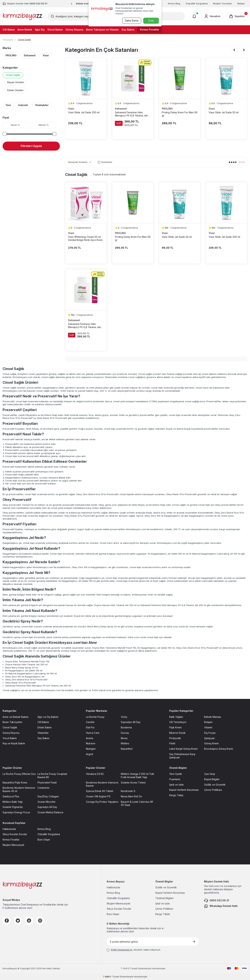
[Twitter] (18, 921)
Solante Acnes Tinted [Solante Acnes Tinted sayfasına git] (133, 783)
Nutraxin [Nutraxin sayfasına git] (91, 743)
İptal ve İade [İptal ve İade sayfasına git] (176, 785)
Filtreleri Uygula (31, 146)
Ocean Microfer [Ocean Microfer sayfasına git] (47, 802)
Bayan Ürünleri (16, 82)
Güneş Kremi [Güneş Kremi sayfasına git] (211, 743)
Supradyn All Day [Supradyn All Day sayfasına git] (131, 722)
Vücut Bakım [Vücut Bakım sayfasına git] (10, 738)
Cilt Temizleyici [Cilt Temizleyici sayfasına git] (178, 722)
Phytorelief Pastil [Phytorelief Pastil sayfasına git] (47, 783)
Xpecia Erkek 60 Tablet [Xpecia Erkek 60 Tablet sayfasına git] (100, 791)
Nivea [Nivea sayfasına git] (124, 738)
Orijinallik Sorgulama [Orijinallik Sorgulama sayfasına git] (118, 898)
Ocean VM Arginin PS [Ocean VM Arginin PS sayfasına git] (98, 796)
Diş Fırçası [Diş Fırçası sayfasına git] (210, 733)
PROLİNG (11, 55)
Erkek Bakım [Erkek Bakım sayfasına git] (45, 727)
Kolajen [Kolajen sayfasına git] (208, 722)
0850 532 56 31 (216, 901)
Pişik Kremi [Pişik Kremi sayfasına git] (175, 727)
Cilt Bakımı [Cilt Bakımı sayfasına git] (43, 722)
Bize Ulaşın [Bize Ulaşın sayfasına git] (44, 840)
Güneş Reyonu (74, 30)
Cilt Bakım (9, 30)
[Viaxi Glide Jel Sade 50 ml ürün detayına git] (227, 78)
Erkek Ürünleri (15, 90)
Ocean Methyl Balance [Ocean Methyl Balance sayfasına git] (50, 812)
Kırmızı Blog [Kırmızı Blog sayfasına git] (44, 829)
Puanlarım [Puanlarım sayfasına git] (175, 779)
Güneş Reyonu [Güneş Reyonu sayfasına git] (11, 733)
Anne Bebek (25, 30)
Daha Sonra (131, 21)
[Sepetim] (237, 16)
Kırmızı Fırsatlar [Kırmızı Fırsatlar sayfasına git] (11, 840)
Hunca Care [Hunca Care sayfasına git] (93, 733)
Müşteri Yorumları (222, 3)
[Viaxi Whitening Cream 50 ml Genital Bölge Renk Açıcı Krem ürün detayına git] (86, 203)
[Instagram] (40, 921)
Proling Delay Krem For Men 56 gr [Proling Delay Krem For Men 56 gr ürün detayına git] (180, 114)
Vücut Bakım (55, 30)
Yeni (8, 105)
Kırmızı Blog (174, 3)
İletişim (241, 3)
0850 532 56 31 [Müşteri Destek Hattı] (38, 3)
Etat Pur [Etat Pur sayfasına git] (90, 727)
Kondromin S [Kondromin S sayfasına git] (128, 791)
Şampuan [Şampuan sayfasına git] (209, 738)
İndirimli (23, 105)
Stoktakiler (42, 105)
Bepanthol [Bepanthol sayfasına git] (127, 749)
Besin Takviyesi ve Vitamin (102, 30)
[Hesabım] (212, 16)
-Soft (124, 968)
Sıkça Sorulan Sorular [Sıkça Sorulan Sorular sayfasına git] (15, 834)
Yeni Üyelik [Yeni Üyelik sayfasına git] (176, 774)
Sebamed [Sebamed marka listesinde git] (121, 109)
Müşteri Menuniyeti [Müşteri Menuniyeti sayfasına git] (13, 845)
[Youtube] (29, 921)
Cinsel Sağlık (13, 75)
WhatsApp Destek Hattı (221, 906)
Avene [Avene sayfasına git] (90, 738)
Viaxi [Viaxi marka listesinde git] (71, 109)
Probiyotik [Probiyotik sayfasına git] (175, 738)
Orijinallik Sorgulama (197, 3)
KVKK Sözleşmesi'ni (122, 950)
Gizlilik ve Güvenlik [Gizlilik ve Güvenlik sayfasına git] (215, 785)
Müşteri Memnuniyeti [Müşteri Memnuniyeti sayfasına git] (118, 903)
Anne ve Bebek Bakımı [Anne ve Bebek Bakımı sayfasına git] (16, 717)
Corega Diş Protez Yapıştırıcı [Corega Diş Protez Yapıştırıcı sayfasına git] (102, 802)
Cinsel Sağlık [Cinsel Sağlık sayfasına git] (10, 727)
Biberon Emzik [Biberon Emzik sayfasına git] (177, 733)
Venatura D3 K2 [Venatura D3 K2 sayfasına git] (95, 774)
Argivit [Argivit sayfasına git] (89, 754)
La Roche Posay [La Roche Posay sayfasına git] (95, 717)
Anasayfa (8, 40)
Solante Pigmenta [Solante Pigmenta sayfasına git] (13, 807)
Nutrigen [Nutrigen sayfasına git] (91, 749)
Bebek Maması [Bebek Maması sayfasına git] (213, 717)
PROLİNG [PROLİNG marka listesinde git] (167, 109)
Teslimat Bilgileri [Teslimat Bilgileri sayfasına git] (164, 898)
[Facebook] (7, 921)
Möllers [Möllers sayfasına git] (125, 743)
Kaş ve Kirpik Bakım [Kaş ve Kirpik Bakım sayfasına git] (14, 743)
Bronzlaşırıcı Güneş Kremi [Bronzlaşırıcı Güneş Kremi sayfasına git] (219, 749)
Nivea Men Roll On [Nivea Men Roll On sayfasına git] (131, 796)
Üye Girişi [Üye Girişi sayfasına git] (210, 774)
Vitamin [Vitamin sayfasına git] (208, 727)
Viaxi (46, 55)
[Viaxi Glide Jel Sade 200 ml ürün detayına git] (86, 78)
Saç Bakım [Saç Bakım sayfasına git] (43, 738)
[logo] (22, 16)
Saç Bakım (128, 30)
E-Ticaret (133, 968)
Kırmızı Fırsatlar (150, 30)
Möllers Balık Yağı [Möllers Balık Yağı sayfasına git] (13, 802)
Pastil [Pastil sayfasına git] (172, 743)
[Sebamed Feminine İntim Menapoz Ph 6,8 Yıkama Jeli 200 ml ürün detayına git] (133, 78)
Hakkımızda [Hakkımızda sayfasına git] (9, 829)
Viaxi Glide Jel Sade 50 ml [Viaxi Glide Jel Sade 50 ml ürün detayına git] (224, 112)
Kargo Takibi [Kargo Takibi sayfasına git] (163, 914)
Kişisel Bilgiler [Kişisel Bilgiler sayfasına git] (212, 779)
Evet (151, 21)
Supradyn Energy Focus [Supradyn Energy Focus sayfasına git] (16, 812)
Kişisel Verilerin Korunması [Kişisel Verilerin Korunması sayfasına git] (184, 790)
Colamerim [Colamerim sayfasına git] (43, 788)
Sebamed (30, 55)
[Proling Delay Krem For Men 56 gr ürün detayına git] (180, 78)
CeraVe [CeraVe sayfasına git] (90, 722)
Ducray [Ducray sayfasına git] (125, 733)
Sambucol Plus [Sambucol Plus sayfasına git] (11, 796)
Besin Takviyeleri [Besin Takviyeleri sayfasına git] (12, 722)
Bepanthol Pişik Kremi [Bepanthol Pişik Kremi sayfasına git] (15, 783)
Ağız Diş (40, 30)
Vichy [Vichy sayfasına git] (124, 717)
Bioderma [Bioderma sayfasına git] (126, 727)
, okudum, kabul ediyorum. (134, 950)
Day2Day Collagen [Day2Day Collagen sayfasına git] (48, 796)
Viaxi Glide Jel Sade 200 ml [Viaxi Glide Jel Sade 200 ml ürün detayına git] (84, 112)
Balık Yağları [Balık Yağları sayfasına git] (176, 717)
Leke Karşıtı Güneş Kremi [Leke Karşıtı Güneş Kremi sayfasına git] (183, 749)
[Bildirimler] (194, 16)
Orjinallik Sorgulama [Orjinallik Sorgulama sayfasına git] (49, 834)
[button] (72, 4)
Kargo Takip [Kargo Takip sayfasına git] (176, 795)
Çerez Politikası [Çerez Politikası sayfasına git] (213, 790)
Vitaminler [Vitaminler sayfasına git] (43, 733)
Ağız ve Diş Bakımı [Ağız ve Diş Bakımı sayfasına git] (48, 717)
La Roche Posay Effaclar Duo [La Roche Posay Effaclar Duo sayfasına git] (19, 774)
